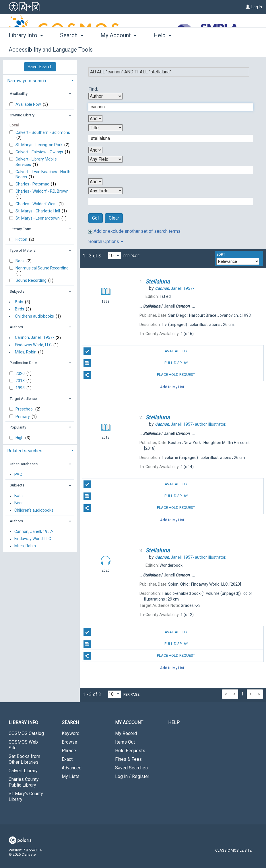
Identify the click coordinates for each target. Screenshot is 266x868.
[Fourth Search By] (105, 191)
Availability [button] (19, 94)
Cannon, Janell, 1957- (34, 338)
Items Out (125, 742)
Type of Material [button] (23, 250)
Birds (20, 309)
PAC (18, 474)
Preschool (25, 409)
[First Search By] (105, 96)
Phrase (69, 751)
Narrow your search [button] (27, 81)
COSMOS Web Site (23, 745)
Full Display (136, 363)
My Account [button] (118, 49)
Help (174, 723)
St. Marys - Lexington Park (39, 145)
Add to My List (172, 387)
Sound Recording (31, 280)
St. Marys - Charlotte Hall (38, 211)
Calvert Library (23, 771)
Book (21, 261)
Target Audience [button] (23, 399)
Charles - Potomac (33, 184)
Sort (221, 255)
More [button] (200, 50)
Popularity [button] (18, 427)
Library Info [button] (26, 49)
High (20, 438)
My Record (126, 733)
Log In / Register (132, 776)
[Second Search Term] (168, 138)
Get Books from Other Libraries (24, 759)
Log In (257, 7)
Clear (114, 218)
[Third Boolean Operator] (95, 182)
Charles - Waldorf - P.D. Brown (42, 191)
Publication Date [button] (23, 363)
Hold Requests (130, 751)
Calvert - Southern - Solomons (43, 132)
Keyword (71, 733)
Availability (136, 351)
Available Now (29, 104)
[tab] (40, 80)
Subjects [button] (17, 291)
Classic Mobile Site (233, 850)
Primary (23, 417)
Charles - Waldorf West (37, 204)
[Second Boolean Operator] (95, 150)
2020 (21, 374)
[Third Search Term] (168, 170)
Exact (67, 759)
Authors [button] (16, 327)
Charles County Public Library (24, 782)
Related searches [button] (25, 451)
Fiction (22, 239)
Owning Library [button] (22, 115)
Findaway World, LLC (33, 345)
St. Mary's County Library (26, 796)
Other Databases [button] (24, 464)
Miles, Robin (26, 352)
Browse (69, 742)
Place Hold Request (139, 375)
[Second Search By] (105, 128)
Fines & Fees (128, 759)
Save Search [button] (40, 67)
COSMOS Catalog (26, 733)
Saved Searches (131, 768)
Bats (19, 302)
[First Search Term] (168, 107)
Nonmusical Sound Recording (42, 268)
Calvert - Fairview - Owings (40, 152)
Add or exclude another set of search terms (134, 231)
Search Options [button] (106, 242)
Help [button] (162, 49)
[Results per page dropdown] (114, 256)
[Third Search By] (105, 159)
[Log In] (248, 7)
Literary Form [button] (21, 229)
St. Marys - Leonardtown (38, 218)
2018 (21, 381)
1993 (21, 388)
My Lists (71, 776)
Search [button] (71, 49)
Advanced (72, 768)
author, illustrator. (191, 424)
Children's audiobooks (34, 316)
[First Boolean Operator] (95, 119)
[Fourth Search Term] (168, 202)
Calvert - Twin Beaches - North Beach (43, 174)
